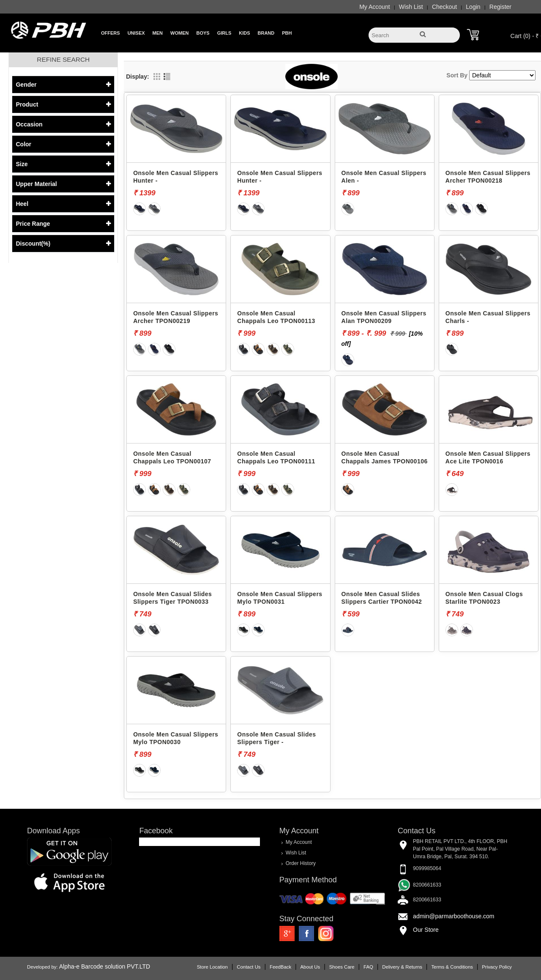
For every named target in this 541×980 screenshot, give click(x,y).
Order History (301, 863)
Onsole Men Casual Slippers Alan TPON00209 (384, 317)
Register (500, 7)
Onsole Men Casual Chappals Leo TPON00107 (172, 457)
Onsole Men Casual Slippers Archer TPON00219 (176, 317)
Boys (203, 33)
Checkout (444, 7)
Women (179, 33)
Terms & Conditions (452, 967)
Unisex (136, 33)
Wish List (411, 7)
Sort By (457, 75)
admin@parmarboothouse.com (454, 916)
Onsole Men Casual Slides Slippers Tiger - (276, 738)
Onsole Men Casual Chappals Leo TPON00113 (276, 317)
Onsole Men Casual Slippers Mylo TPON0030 (176, 738)
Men (158, 33)
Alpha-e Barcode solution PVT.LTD (105, 966)
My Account (374, 7)
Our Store (426, 930)
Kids (244, 33)
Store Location (212, 967)
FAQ (368, 967)
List (167, 77)
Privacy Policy (497, 967)
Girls (224, 33)
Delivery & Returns (402, 967)
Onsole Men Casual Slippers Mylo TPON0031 (280, 598)
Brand (266, 33)
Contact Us (249, 967)
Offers (111, 33)
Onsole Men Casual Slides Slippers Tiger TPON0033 (172, 598)
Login (473, 7)
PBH (287, 33)
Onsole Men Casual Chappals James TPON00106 (385, 457)
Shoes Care (342, 967)
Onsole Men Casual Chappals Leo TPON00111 (276, 457)
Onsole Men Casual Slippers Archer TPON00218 (488, 177)
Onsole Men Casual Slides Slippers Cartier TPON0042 (382, 598)
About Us (310, 967)
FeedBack (280, 967)
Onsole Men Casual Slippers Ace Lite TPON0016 (488, 457)
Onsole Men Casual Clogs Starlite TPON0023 (484, 598)
